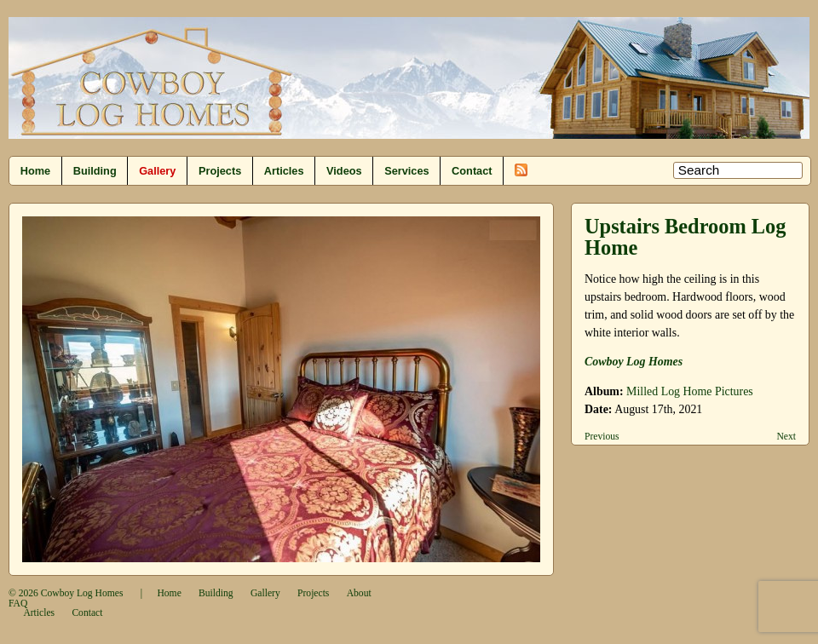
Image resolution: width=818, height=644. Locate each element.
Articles (284, 171)
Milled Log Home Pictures (690, 391)
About (359, 593)
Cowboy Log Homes (82, 593)
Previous (602, 437)
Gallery (157, 171)
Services (406, 171)
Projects (220, 171)
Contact (472, 171)
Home (35, 171)
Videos (344, 171)
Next (786, 437)
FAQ (18, 604)
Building (95, 171)
